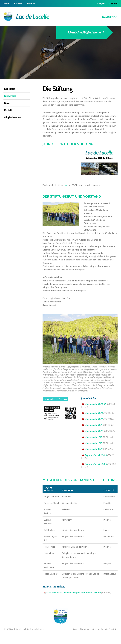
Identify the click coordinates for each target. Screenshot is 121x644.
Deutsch (114, 3)
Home (6, 3)
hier (67, 185)
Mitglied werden (13, 117)
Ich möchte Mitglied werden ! (83, 32)
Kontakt (18, 3)
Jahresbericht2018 (99, 443)
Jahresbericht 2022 (99, 419)
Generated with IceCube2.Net (105, 629)
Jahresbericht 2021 (99, 425)
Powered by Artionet (82, 629)
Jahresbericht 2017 (99, 449)
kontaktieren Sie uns (56, 399)
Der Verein (10, 89)
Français (101, 3)
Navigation (108, 17)
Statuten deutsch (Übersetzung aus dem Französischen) (79, 593)
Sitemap (31, 3)
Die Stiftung (10, 96)
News (7, 103)
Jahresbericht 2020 (100, 431)
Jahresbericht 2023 (100, 413)
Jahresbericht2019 (99, 437)
